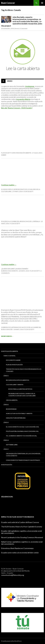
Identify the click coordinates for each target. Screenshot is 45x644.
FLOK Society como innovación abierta (16, 153)
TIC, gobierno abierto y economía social (21, 436)
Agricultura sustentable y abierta (19, 413)
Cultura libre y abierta (15, 385)
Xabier (4, 155)
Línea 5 (6, 449)
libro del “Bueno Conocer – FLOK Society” (17, 108)
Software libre (12, 445)
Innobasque (30, 86)
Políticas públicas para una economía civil (22, 431)
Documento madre (13, 360)
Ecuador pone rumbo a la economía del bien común (20, 553)
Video (10, 81)
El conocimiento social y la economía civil (22, 427)
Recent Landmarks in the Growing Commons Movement (22, 537)
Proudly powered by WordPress (11, 641)
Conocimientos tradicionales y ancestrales (23, 460)
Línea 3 (6, 422)
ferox (17, 28)
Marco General (10, 356)
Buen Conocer (8, 3)
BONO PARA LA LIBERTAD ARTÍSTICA (20, 389)
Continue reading (9, 185)
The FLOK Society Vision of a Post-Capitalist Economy (22, 527)
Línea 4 (6, 440)
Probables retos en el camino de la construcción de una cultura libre (22, 395)
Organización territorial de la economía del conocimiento (23, 455)
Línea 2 (6, 405)
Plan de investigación (14, 365)
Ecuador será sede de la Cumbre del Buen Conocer (20, 522)
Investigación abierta (10, 351)
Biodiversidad (11, 409)
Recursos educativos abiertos (18, 380)
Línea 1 (6, 376)
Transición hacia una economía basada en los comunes (24, 370)
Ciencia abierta (12, 400)
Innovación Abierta (23, 99)
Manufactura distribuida (16, 418)
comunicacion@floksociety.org (13, 575)
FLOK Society (28, 191)
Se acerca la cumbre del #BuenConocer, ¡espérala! (21, 221)
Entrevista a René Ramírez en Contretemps (17, 548)
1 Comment (23, 28)
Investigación (7, 465)
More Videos (7, 336)
